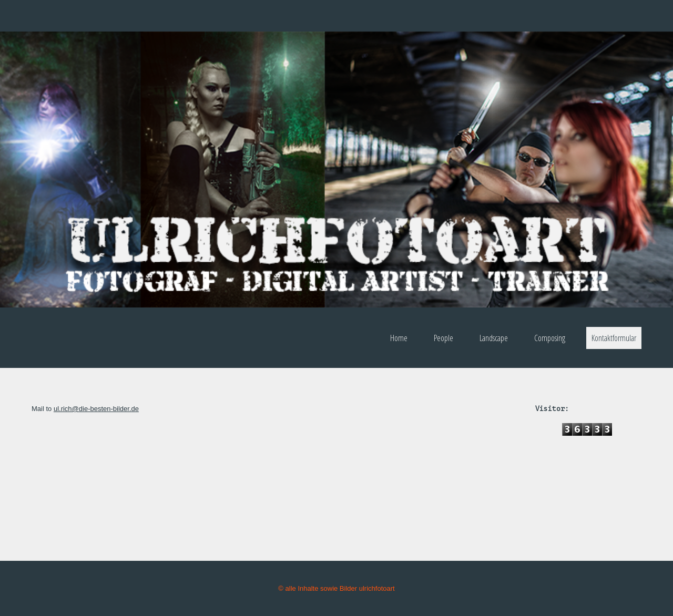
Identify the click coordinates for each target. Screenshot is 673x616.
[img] (336, 170)
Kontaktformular (614, 338)
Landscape (494, 338)
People (443, 338)
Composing (550, 338)
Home (399, 338)
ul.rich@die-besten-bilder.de (96, 409)
